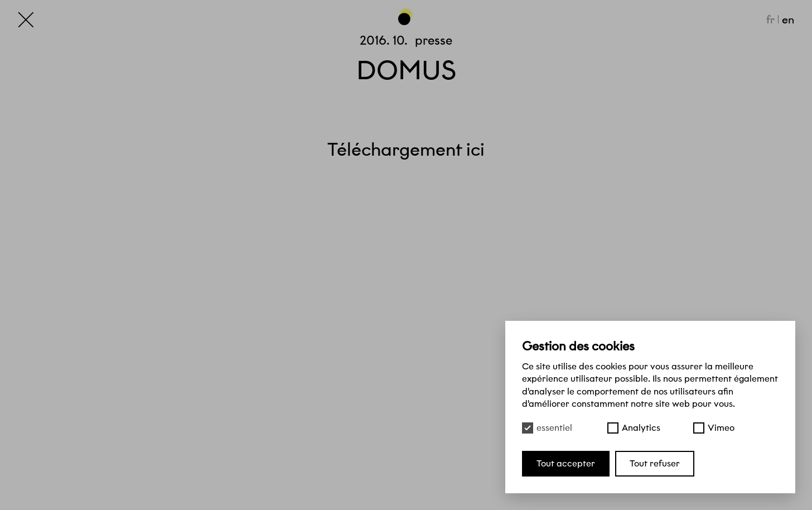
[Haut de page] (406, 16)
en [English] (788, 20)
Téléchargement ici (406, 150)
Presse (434, 40)
